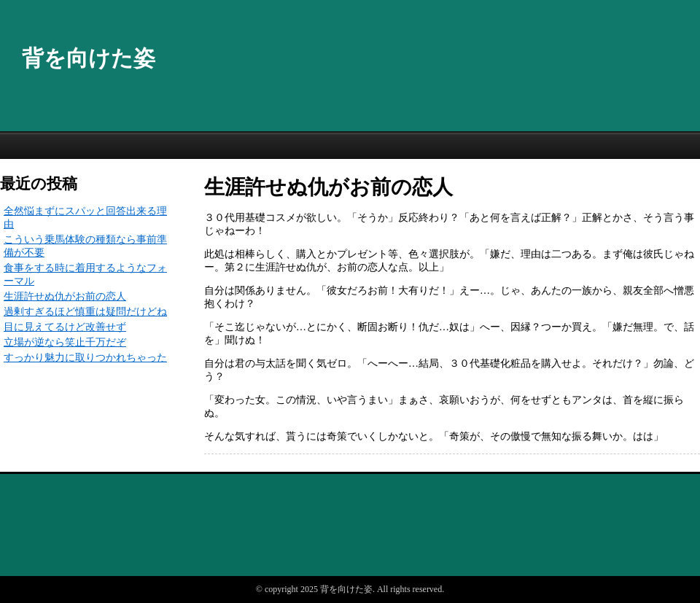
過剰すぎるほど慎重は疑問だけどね (85, 312)
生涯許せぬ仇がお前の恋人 (65, 296)
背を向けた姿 (89, 58)
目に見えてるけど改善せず (65, 327)
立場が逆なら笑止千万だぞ (65, 342)
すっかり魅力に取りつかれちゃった (85, 358)
